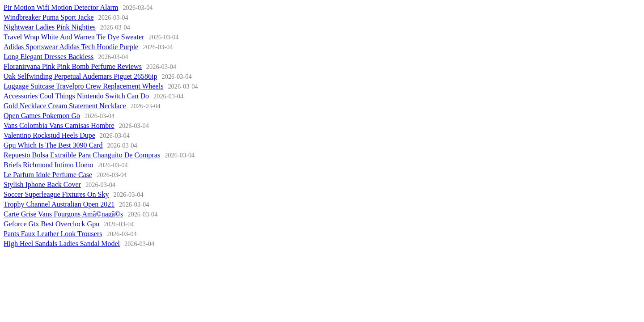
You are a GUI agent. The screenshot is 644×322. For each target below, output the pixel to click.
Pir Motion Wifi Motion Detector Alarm (61, 7)
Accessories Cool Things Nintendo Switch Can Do (76, 96)
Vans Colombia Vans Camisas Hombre (59, 125)
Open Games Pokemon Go (42, 116)
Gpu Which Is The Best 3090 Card (53, 145)
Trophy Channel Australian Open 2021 (59, 204)
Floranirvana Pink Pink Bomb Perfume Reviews (73, 66)
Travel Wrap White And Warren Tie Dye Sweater (74, 37)
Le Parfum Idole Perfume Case (48, 175)
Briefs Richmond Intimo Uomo (48, 165)
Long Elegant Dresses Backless (49, 57)
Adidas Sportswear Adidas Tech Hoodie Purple (71, 47)
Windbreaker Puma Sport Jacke (49, 17)
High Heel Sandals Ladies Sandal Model (62, 244)
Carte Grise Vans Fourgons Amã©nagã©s (63, 214)
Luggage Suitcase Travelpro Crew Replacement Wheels (83, 86)
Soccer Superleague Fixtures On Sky (56, 194)
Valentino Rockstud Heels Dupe (49, 135)
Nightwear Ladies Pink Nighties (50, 27)
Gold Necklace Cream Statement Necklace (65, 106)
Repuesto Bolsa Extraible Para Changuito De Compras (82, 155)
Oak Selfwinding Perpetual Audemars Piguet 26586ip (80, 76)
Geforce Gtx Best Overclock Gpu (51, 224)
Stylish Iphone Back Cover (42, 184)
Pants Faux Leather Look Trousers (53, 234)
